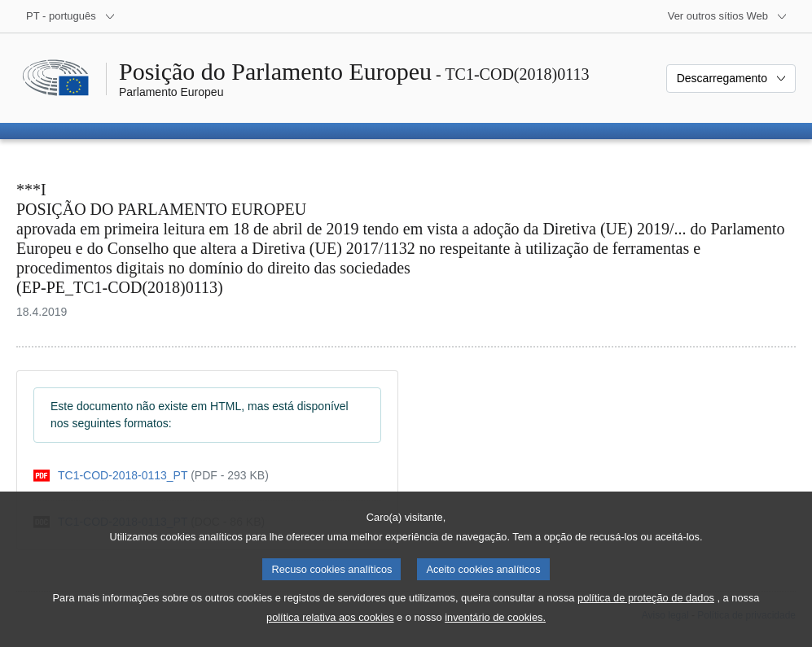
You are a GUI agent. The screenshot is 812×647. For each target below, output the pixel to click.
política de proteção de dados (646, 614)
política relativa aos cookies (330, 634)
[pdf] (151, 476)
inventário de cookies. (495, 634)
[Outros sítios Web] (728, 16)
